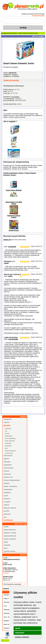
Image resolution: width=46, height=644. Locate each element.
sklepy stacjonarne (10, 530)
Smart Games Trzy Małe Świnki (14, 203)
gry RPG (7, 511)
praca (6, 548)
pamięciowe (8, 443)
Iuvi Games (15, 97)
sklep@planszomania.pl (11, 559)
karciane (7, 433)
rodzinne (7, 422)
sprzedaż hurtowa (10, 551)
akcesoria (7, 499)
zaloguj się (25, 14)
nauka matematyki (10, 441)
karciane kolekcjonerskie (12, 480)
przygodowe (8, 446)
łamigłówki (7, 493)
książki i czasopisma (10, 486)
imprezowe (7, 474)
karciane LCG (8, 477)
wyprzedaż (8, 520)
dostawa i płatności (10, 539)
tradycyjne (7, 462)
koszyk (42, 14)
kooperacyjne (8, 489)
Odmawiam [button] (20, 633)
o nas (7, 638)
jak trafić (6, 573)
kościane (7, 483)
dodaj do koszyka (11, 80)
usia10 (6, 263)
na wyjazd (7, 502)
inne (6, 431)
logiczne (6, 459)
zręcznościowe (9, 453)
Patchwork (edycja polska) (14, 216)
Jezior (10, 276)
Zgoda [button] (18, 628)
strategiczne (8, 419)
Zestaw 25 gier (14, 230)
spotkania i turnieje (10, 533)
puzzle (6, 496)
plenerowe (7, 514)
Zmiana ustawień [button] (22, 637)
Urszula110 (12, 247)
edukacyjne (8, 429)
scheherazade (13, 339)
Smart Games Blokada (14, 190)
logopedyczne (9, 436)
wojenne (6, 505)
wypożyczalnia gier (10, 536)
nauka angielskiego (10, 438)
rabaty (6, 542)
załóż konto (34, 14)
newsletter (7, 545)
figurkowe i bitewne (10, 508)
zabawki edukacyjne (10, 451)
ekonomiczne (8, 456)
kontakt (6, 527)
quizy (6, 448)
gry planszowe (6, 33)
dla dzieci (14, 33)
